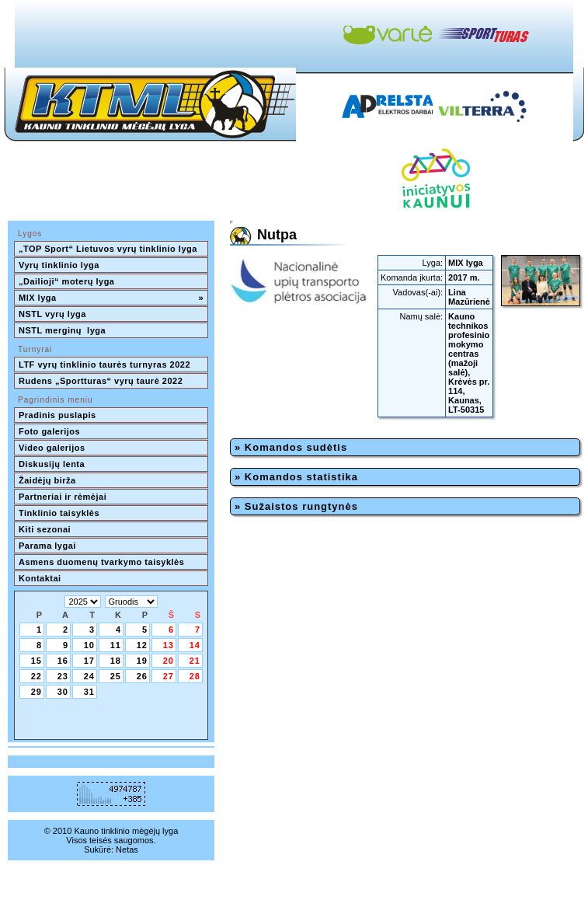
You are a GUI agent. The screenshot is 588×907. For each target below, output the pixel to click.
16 (63, 661)
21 (195, 661)
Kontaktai (40, 578)
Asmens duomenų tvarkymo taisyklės (101, 562)
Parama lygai (47, 546)
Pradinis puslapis (57, 415)
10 (89, 645)
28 (195, 676)
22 (37, 676)
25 (116, 676)
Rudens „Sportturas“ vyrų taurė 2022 (101, 381)
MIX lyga (111, 298)
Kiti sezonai (45, 529)
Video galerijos (52, 448)
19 (142, 661)
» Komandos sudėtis (291, 447)
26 (142, 676)
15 (37, 661)
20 (169, 661)
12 (142, 645)
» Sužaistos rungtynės (296, 506)
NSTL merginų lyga (62, 330)
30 (63, 692)
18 (116, 661)
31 (89, 692)
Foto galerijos (49, 431)
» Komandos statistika (296, 477)
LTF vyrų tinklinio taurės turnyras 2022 (106, 365)
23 (63, 676)
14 (195, 645)
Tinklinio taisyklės (59, 513)
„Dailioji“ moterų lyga (66, 281)
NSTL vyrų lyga (52, 314)
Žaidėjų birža (47, 480)
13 (169, 645)
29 (37, 692)
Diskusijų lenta (52, 464)
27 (169, 676)
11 (116, 645)
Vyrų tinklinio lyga (59, 265)
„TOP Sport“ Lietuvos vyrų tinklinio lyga (108, 249)
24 (89, 676)
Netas (127, 849)
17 (89, 661)
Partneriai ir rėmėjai (63, 497)
